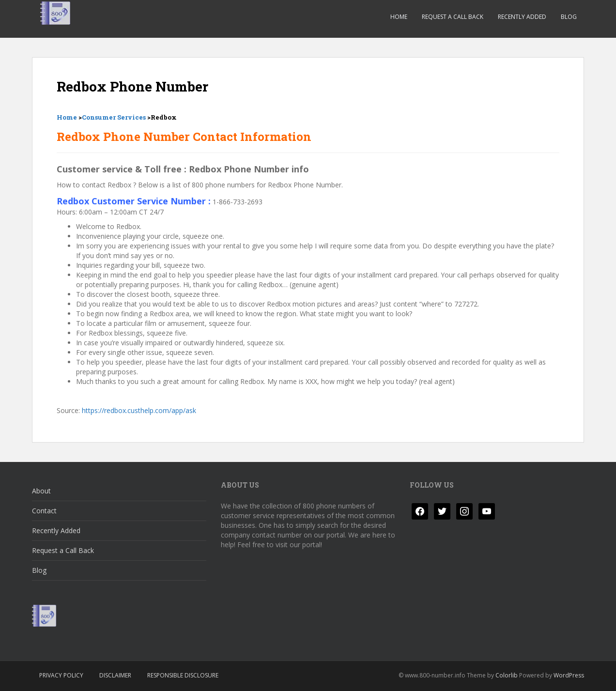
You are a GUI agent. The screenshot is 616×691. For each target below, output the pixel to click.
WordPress (569, 675)
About (41, 491)
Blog (569, 17)
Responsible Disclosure (183, 675)
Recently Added (522, 17)
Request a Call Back (453, 17)
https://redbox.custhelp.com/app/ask (139, 410)
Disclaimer (115, 675)
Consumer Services (114, 117)
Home (399, 17)
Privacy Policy (61, 675)
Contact (44, 511)
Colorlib (507, 675)
